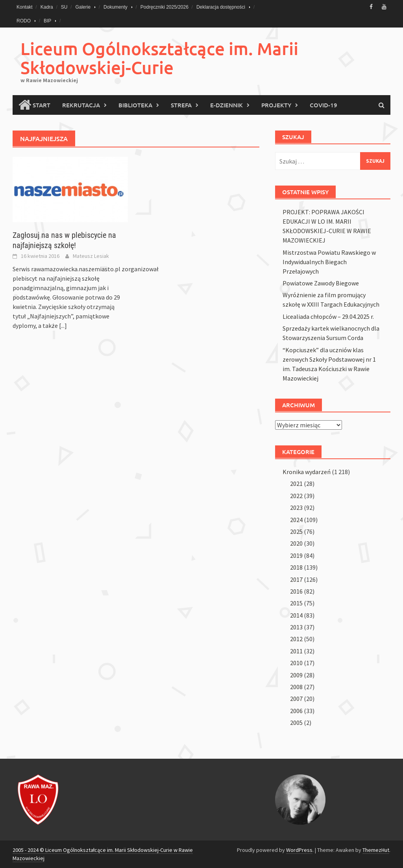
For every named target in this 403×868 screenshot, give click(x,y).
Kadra (47, 7)
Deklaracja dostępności (221, 7)
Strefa (181, 105)
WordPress (299, 850)
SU (64, 7)
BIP (47, 21)
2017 (296, 579)
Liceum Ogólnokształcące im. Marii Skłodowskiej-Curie (159, 58)
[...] (63, 325)
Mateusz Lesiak (91, 256)
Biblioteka (135, 105)
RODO (24, 21)
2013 (296, 627)
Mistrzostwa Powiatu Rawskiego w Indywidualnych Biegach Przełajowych (329, 262)
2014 (296, 615)
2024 (296, 520)
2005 (296, 723)
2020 (296, 543)
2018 (296, 567)
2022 (296, 496)
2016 (296, 591)
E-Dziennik (226, 105)
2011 (296, 651)
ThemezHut (376, 850)
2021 (296, 484)
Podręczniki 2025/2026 (165, 7)
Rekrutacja (81, 105)
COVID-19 (324, 105)
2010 (296, 663)
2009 (296, 675)
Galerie (83, 7)
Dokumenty (116, 7)
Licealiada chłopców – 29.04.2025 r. (328, 316)
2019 (296, 555)
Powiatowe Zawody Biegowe (321, 283)
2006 (296, 711)
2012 (296, 639)
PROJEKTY (276, 105)
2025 (296, 531)
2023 (296, 508)
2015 (296, 603)
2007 (296, 699)
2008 (296, 687)
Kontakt (25, 7)
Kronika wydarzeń (307, 472)
